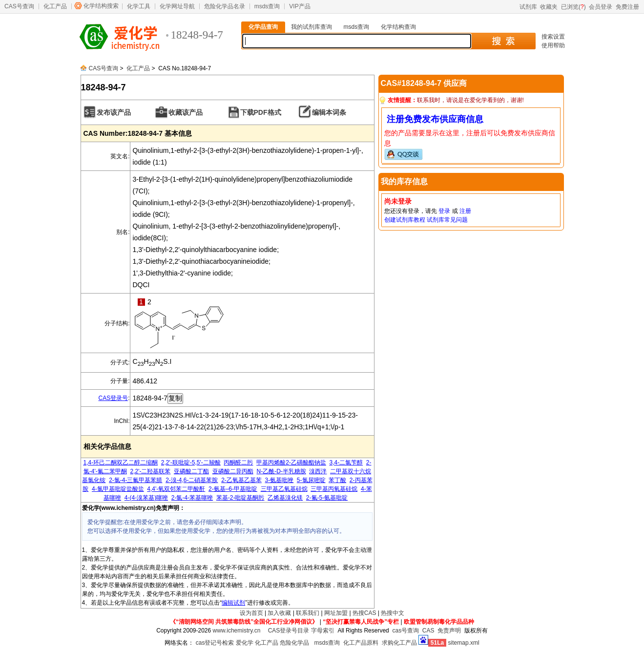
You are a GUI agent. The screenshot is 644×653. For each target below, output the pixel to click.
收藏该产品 (186, 112)
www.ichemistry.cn (237, 631)
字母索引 (323, 631)
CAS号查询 (19, 6)
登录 (444, 211)
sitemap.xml (464, 643)
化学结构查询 (398, 27)
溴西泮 (318, 471)
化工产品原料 (361, 643)
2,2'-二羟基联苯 (150, 471)
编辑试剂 (233, 603)
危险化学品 (294, 643)
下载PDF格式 (261, 112)
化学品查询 (263, 27)
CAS (428, 631)
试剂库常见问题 (447, 220)
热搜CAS (364, 613)
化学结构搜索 (101, 6)
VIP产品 (300, 6)
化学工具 (139, 6)
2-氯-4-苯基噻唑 (192, 498)
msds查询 (267, 6)
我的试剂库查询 (312, 27)
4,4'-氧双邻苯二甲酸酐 (176, 489)
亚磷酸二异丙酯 (233, 471)
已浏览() (573, 7)
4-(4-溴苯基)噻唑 (146, 498)
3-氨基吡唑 (280, 480)
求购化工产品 (399, 643)
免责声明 (449, 631)
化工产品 (55, 6)
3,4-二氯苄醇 (346, 463)
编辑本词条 (329, 112)
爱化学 (245, 643)
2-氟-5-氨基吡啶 (327, 498)
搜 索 (503, 41)
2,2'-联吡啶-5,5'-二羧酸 (191, 463)
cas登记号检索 (215, 643)
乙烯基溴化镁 (285, 498)
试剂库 (528, 7)
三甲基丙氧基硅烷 (334, 489)
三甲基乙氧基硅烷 (284, 489)
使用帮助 (553, 45)
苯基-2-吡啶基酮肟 (240, 498)
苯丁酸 (337, 480)
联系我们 (308, 613)
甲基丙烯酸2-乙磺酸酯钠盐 (291, 463)
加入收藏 (279, 613)
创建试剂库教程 (405, 220)
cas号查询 (405, 631)
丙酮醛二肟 (238, 463)
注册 (465, 211)
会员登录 (601, 7)
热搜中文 (393, 613)
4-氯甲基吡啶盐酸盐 (118, 489)
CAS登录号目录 (289, 631)
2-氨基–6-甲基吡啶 (233, 489)
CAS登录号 (113, 398)
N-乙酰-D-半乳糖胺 (281, 471)
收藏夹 (549, 7)
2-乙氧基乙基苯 (241, 480)
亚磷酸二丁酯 (191, 471)
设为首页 (251, 613)
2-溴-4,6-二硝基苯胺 (192, 480)
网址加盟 (336, 613)
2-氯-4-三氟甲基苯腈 (135, 480)
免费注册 (627, 7)
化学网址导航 (177, 6)
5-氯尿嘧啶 (311, 480)
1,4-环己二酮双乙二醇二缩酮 (120, 463)
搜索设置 (553, 37)
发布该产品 (114, 112)
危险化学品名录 (225, 6)
